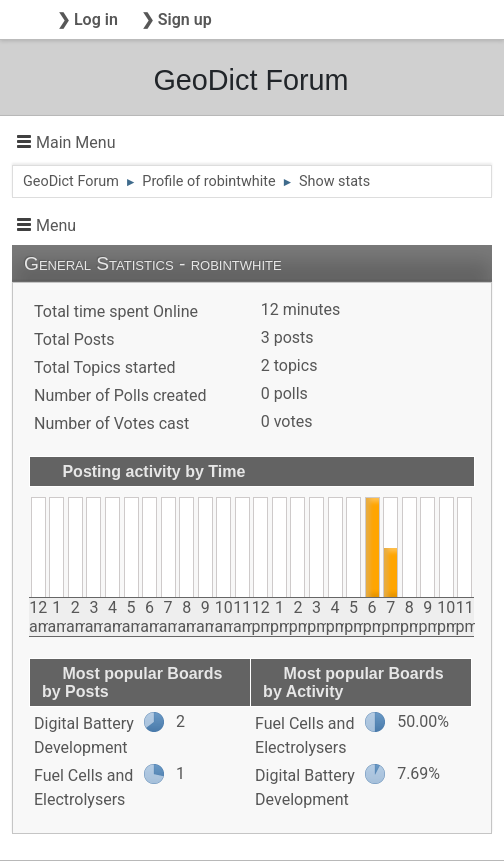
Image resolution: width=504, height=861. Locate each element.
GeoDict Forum (250, 80)
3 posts (287, 337)
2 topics (289, 365)
